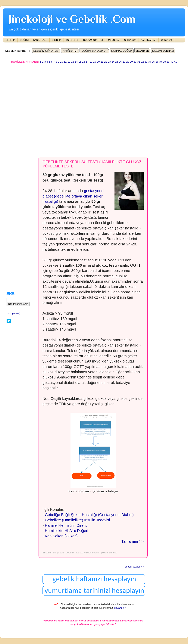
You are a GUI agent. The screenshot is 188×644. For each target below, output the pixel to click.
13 (72, 62)
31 (139, 62)
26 (120, 62)
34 (150, 62)
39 (168, 62)
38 (164, 62)
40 (172, 62)
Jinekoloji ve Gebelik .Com (72, 19)
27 (124, 62)
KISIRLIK (56, 40)
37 (161, 62)
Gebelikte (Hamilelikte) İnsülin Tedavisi (77, 520)
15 (80, 62)
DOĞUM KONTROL (93, 40)
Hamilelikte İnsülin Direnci (67, 525)
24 (113, 62)
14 (76, 62)
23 (109, 62)
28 (128, 62)
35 (153, 62)
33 (146, 62)
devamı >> (120, 608)
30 (135, 62)
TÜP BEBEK (72, 40)
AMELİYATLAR (149, 40)
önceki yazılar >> (134, 567)
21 (102, 62)
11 (65, 62)
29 (131, 62)
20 (98, 62)
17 (87, 62)
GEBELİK (10, 40)
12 (69, 62)
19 (95, 62)
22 (106, 62)
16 (84, 62)
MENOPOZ (114, 40)
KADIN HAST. (40, 40)
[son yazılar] (13, 313)
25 (117, 62)
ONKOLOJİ (167, 40)
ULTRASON (130, 40)
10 (62, 62)
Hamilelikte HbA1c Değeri (66, 531)
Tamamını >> (133, 541)
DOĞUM (24, 40)
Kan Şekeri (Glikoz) (61, 536)
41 (175, 62)
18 (91, 62)
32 (142, 62)
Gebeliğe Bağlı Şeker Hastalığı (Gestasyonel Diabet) (89, 515)
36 (157, 62)
